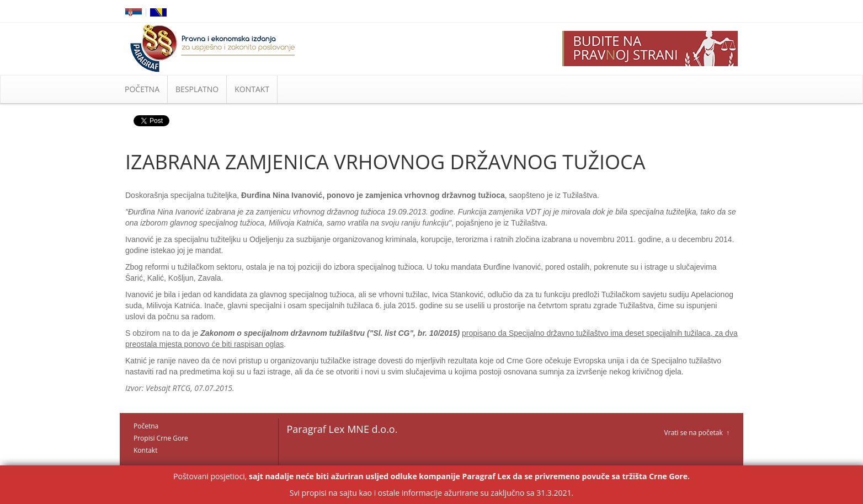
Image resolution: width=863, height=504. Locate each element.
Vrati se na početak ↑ (697, 433)
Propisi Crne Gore (161, 438)
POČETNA (142, 89)
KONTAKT (252, 89)
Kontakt (145, 450)
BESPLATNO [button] (197, 89)
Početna (146, 426)
